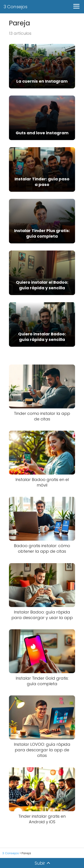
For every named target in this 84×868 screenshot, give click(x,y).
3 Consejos (15, 7)
